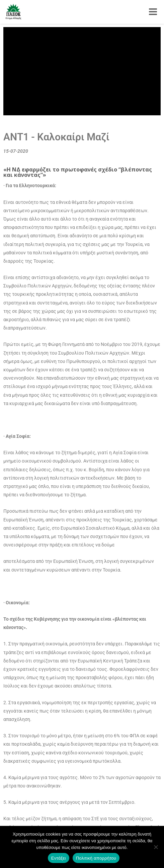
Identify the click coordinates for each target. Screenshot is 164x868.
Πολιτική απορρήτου (96, 858)
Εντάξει (59, 858)
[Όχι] (156, 847)
